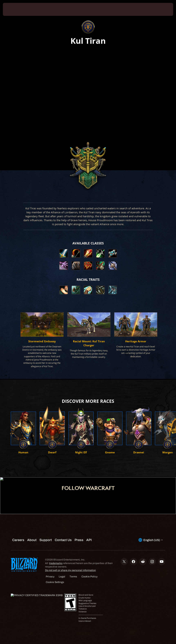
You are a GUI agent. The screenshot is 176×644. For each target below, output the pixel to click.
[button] (64, 290)
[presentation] (14, 9)
